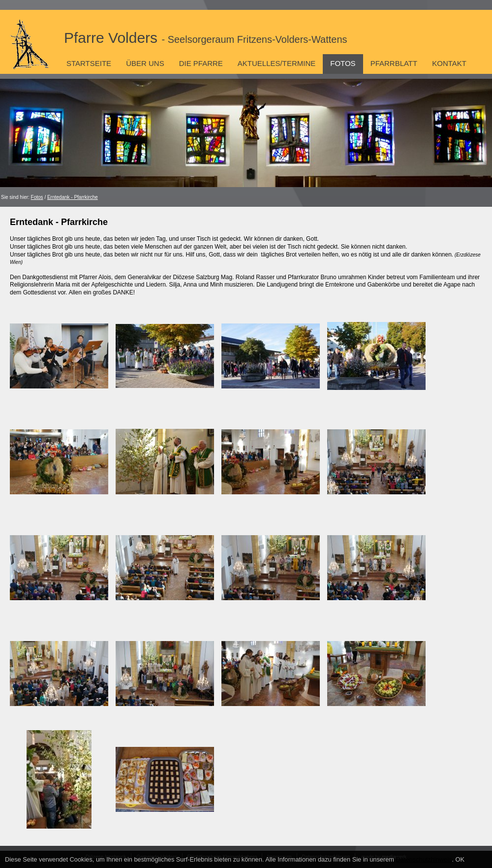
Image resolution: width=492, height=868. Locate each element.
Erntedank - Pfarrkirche (73, 197)
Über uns (145, 63)
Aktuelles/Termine (277, 63)
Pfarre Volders (206, 38)
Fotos (343, 63)
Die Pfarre (201, 63)
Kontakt (449, 63)
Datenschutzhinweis (424, 859)
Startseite (89, 63)
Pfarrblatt (394, 63)
